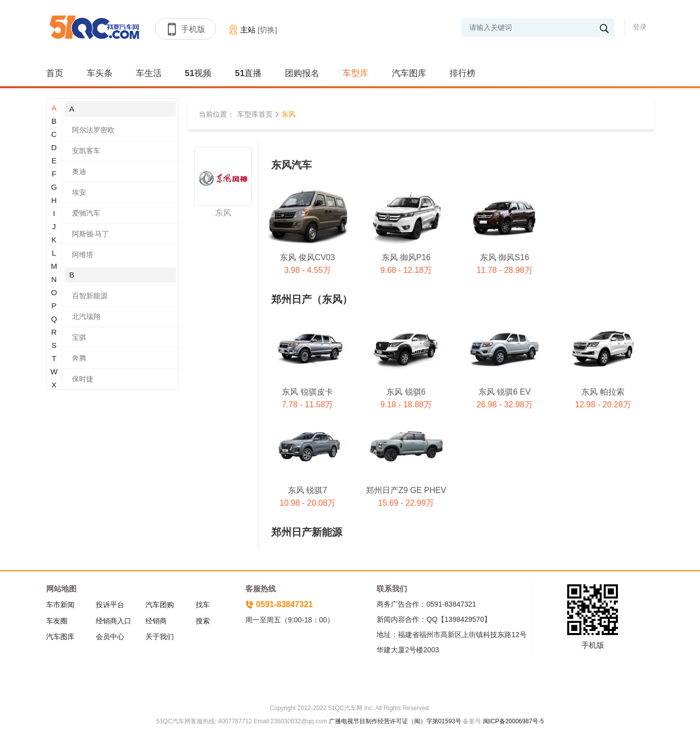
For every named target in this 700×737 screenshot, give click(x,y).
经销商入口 (114, 621)
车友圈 (57, 621)
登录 (640, 27)
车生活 (149, 73)
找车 (203, 605)
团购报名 (302, 73)
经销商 (156, 621)
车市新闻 (60, 605)
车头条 (100, 73)
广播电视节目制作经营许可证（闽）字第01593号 (395, 721)
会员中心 (110, 637)
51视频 (198, 73)
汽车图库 (409, 73)
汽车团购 (160, 605)
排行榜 (463, 73)
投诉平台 (110, 605)
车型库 (356, 73)
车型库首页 (255, 114)
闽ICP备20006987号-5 (513, 721)
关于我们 (160, 637)
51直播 (248, 73)
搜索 (203, 621)
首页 (55, 73)
